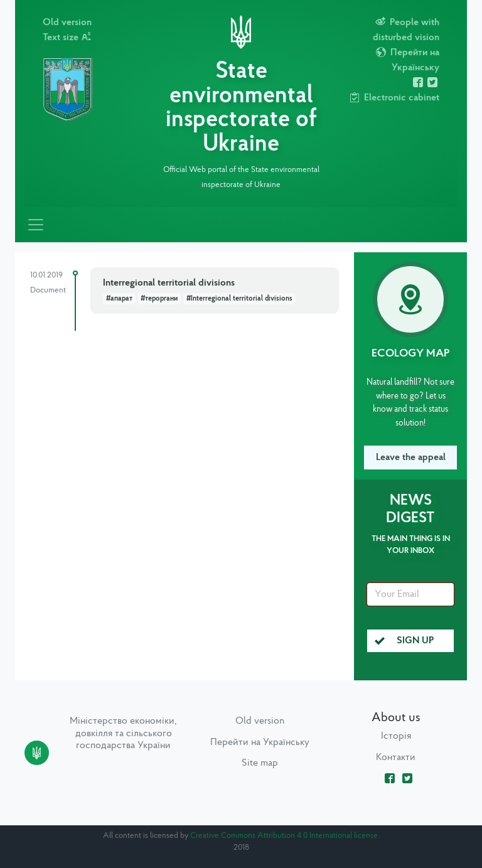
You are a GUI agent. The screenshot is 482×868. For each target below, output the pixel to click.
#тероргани (159, 299)
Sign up (404, 641)
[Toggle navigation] (36, 225)
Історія (396, 736)
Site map (260, 763)
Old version (67, 23)
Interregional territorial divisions (169, 283)
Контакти (396, 758)
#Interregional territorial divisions (239, 299)
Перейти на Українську (260, 742)
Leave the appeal (411, 458)
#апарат (119, 299)
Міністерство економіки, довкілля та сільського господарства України (123, 733)
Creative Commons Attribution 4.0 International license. (285, 836)
